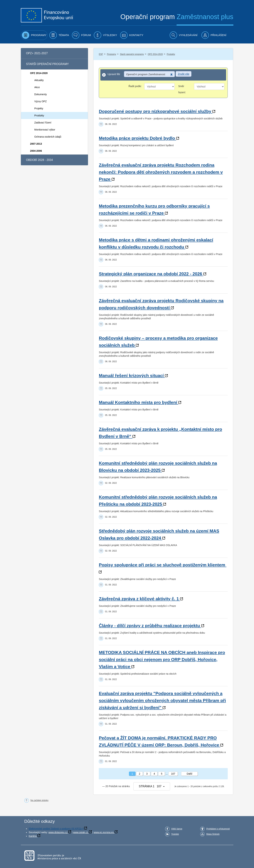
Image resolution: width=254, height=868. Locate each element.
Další (189, 774)
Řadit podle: (135, 86)
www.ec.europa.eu (104, 832)
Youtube (175, 834)
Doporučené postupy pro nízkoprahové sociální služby (155, 111)
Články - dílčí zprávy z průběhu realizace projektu (149, 626)
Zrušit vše (184, 74)
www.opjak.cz (81, 832)
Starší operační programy (132, 54)
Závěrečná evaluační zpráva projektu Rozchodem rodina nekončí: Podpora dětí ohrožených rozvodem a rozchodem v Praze (161, 172)
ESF (101, 54)
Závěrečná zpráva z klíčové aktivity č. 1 (139, 599)
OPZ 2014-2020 (155, 54)
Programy (111, 54)
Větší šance (177, 829)
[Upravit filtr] (163, 75)
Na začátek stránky (40, 800)
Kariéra (33, 836)
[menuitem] (34, 35)
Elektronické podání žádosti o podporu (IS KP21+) (56, 829)
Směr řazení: (182, 89)
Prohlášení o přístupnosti (218, 829)
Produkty (171, 54)
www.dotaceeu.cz (58, 832)
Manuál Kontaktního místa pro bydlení (138, 402)
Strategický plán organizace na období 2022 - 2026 (150, 274)
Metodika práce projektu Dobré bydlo (137, 138)
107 (173, 774)
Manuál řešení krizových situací (131, 376)
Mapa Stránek (213, 834)
